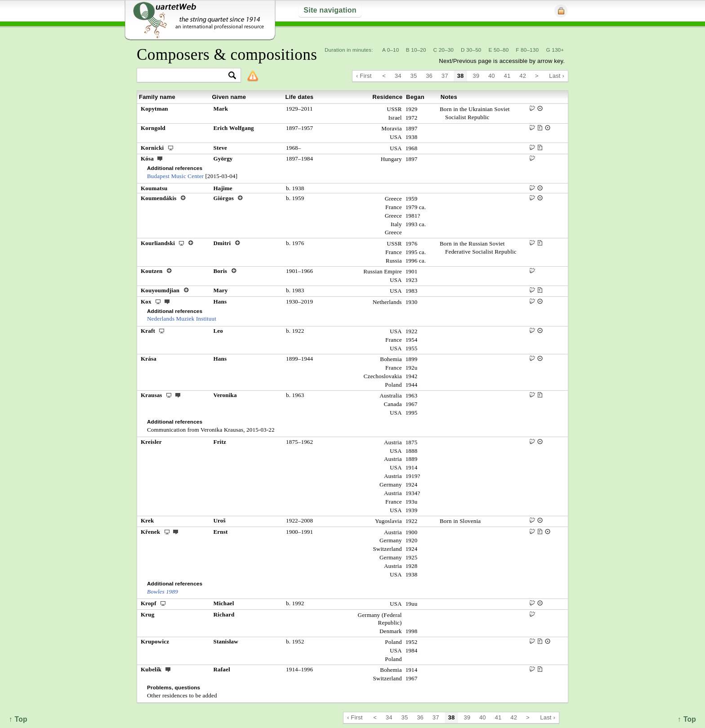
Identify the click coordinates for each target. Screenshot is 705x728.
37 (445, 76)
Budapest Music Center (175, 176)
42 (523, 76)
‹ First (364, 76)
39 (476, 76)
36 (429, 76)
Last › (557, 76)
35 (414, 76)
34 (398, 76)
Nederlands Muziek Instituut (182, 319)
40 (492, 76)
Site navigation (330, 10)
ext (160, 158)
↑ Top (687, 719)
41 (507, 76)
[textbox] (185, 76)
